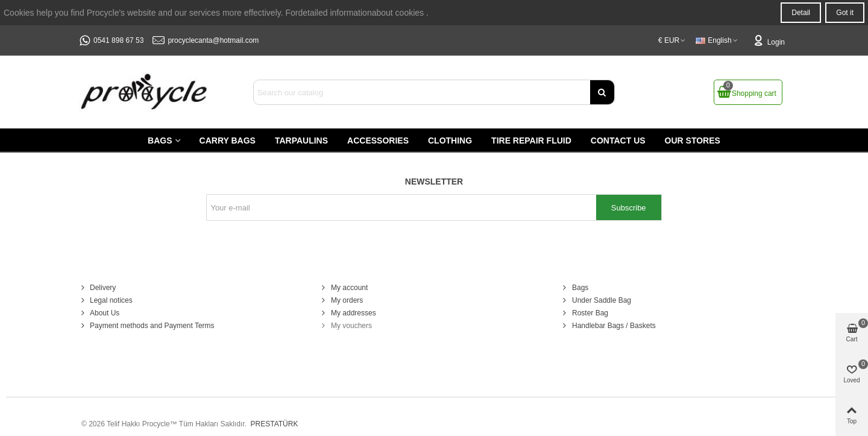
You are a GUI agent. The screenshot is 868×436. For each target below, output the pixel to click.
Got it (845, 13)
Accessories (378, 141)
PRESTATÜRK (273, 424)
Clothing (450, 141)
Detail (801, 13)
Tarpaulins (301, 141)
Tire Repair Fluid (531, 141)
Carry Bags (228, 141)
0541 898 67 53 (118, 40)
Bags (160, 141)
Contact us (618, 141)
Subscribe (629, 208)
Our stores (693, 141)
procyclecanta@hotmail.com (213, 40)
